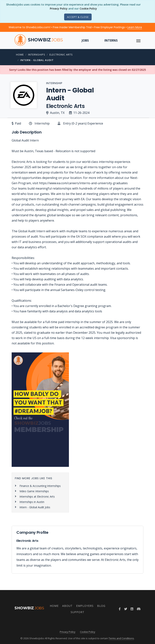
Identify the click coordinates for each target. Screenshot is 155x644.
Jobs (85, 40)
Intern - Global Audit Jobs (35, 507)
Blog (101, 606)
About (67, 606)
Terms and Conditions (121, 638)
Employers (85, 606)
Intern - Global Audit (37, 60)
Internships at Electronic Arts (37, 496)
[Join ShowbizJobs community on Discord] (139, 609)
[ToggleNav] (138, 40)
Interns (111, 40)
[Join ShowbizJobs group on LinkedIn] (132, 609)
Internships (37, 55)
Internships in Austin (32, 502)
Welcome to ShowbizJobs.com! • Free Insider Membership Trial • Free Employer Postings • (75, 27)
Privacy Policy (59, 8)
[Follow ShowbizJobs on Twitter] (126, 609)
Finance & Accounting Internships (40, 486)
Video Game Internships (34, 491)
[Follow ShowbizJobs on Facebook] (120, 609)
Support (77, 612)
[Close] (78, 17)
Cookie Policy (88, 8)
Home (20, 55)
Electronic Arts (61, 55)
